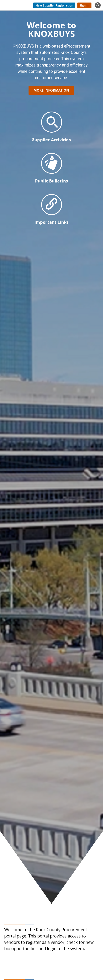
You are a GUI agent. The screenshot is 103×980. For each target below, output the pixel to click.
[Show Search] (98, 5)
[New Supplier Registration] (54, 5)
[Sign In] (84, 5)
